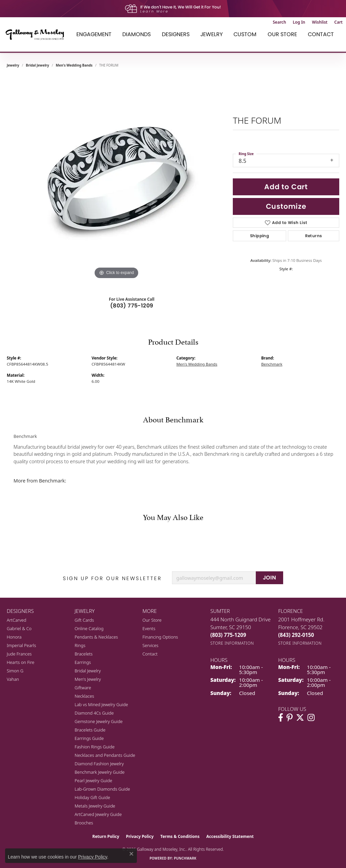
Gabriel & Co (19, 628)
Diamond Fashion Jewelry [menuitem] (99, 764)
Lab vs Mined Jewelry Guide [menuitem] (101, 704)
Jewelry (212, 34)
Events (149, 628)
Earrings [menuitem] (83, 662)
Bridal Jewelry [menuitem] (88, 671)
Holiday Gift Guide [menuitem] (92, 797)
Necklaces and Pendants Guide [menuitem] (105, 755)
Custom (245, 34)
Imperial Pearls (21, 645)
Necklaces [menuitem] (84, 696)
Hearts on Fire (21, 662)
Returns (314, 236)
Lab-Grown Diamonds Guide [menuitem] (102, 789)
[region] (117, 179)
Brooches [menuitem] (84, 823)
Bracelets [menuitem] (84, 654)
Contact (321, 34)
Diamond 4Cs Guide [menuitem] (94, 713)
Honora (14, 637)
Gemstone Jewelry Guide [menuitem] (99, 721)
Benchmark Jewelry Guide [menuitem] (100, 772)
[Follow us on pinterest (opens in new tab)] (290, 718)
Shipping (259, 236)
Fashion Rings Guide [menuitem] (95, 747)
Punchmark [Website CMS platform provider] (185, 858)
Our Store (282, 34)
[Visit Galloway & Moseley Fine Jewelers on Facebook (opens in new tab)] (281, 718)
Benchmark (272, 364)
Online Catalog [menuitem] (89, 628)
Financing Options (160, 637)
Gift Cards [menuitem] (84, 620)
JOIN (270, 578)
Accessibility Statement (230, 836)
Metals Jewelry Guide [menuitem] (95, 806)
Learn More (154, 11)
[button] (279, 22)
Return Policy (106, 836)
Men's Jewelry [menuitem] (88, 679)
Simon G (15, 671)
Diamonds (137, 34)
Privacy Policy (140, 836)
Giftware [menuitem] (83, 688)
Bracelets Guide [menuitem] (90, 730)
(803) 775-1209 (132, 306)
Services (151, 645)
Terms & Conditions (180, 836)
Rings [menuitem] (80, 645)
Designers (176, 34)
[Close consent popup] (131, 854)
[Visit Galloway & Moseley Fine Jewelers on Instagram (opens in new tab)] (311, 718)
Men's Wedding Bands (74, 65)
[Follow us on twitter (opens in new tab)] (300, 718)
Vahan (13, 679)
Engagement (94, 34)
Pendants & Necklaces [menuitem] (96, 637)
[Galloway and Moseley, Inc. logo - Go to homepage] (37, 34)
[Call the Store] (228, 635)
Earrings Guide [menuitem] (89, 738)
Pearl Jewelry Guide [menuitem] (93, 780)
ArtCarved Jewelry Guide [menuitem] (98, 814)
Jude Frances (19, 654)
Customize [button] (286, 206)
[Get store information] (232, 643)
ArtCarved (17, 620)
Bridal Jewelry (38, 65)
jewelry (13, 65)
